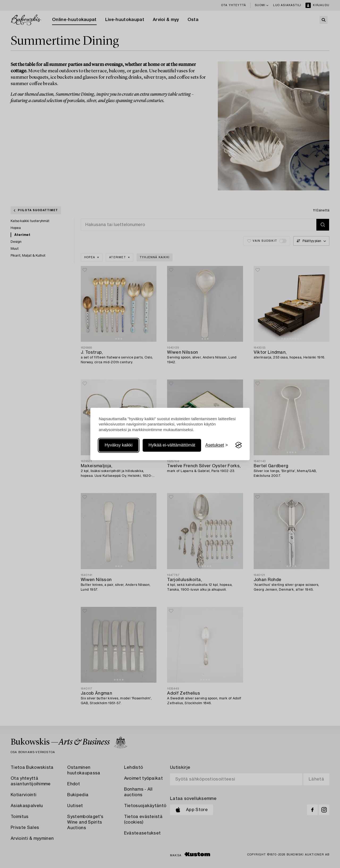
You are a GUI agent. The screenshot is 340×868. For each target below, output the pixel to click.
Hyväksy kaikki (119, 445)
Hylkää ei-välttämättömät (172, 445)
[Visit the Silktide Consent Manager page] (239, 445)
